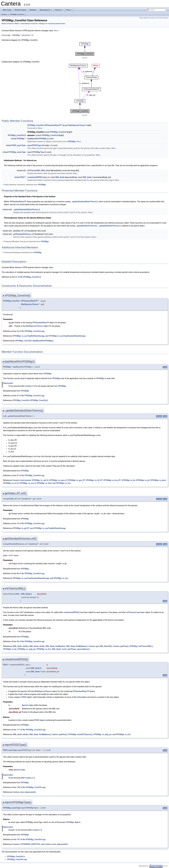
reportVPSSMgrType (36, 152)
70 (18, 523)
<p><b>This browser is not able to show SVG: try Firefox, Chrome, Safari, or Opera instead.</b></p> (85, 49)
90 (18, 641)
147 (18, 839)
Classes (59, 11)
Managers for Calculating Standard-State (52, 24)
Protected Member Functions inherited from (26, 242)
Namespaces (46, 11)
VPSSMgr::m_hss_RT (112, 480)
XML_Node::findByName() (77, 646)
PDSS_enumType (19, 145)
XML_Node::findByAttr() (55, 646)
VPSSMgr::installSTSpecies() (80, 734)
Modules (33, 10)
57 (18, 475)
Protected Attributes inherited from (22, 252)
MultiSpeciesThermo (77, 125)
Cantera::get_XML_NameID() (100, 646)
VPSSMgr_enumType (17, 152)
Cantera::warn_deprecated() (24, 792)
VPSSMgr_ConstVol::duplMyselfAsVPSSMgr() (34, 341)
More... (57, 31)
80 (18, 573)
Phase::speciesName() (80, 649)
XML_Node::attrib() (21, 646)
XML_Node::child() (37, 646)
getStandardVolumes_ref (24, 234)
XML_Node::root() (59, 649)
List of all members (162, 18)
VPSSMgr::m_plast (158, 480)
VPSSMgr (21, 139)
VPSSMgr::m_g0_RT (21, 528)
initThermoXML (34, 170)
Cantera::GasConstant (22, 480)
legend (85, 58)
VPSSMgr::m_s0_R (11, 483)
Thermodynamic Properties (29, 24)
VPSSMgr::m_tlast (44, 483)
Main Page (7, 10)
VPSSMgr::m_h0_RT (94, 480)
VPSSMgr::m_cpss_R (58, 480)
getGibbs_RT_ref (20, 231)
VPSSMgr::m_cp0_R (40, 480)
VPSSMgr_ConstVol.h (23, 35)
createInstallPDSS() (72, 612)
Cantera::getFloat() (121, 646)
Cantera (4, 14)
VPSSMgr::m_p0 (143, 480)
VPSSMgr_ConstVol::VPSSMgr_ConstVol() (30, 400)
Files (69, 11)
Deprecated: (8, 383)
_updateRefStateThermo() (87, 226)
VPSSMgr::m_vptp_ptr (26, 649)
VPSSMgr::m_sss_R (28, 483)
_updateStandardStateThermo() (85, 202)
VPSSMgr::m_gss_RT (76, 480)
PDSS (22, 177)
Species (25, 705)
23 (18, 331)
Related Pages (20, 10)
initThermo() (131, 612)
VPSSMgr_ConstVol (17, 14)
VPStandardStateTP (53, 125)
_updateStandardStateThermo (26, 209)
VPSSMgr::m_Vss (63, 483)
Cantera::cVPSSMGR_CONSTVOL (26, 844)
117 (18, 730)
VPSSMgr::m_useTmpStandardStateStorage (67, 336)
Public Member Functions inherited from (24, 185)
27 (16, 277)
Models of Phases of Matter (10, 24)
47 (18, 396)
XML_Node (46, 170)
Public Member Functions (147, 18)
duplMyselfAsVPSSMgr (37, 139)
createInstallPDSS (35, 177)
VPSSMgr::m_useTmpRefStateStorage (29, 336)
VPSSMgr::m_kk (128, 480)
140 (18, 787)
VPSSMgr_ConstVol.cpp (34, 331)
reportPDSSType (34, 145)
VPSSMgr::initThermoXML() (141, 646)
